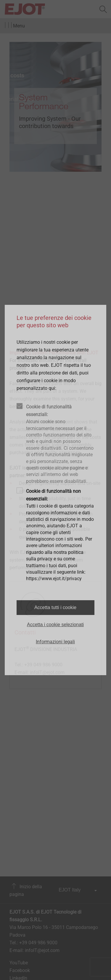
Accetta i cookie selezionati (55, 625)
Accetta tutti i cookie (55, 607)
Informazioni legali (55, 642)
